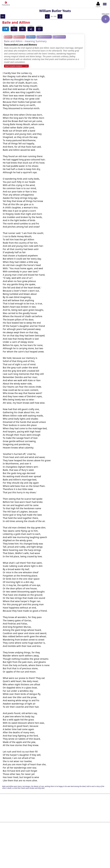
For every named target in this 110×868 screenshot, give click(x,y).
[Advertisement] (55, 805)
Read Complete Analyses (14, 66)
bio (3, 16)
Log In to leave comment (55, 850)
